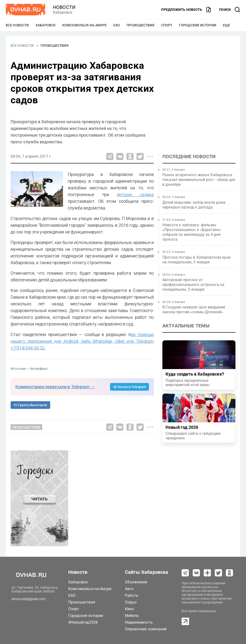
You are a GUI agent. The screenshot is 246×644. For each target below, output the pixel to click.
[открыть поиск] (230, 10)
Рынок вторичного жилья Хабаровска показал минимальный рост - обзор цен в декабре (199, 180)
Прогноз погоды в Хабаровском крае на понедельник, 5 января (197, 260)
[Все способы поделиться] (150, 157)
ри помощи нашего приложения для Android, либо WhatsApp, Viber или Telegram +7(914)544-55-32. (82, 341)
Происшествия (140, 25)
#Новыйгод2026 (83, 622)
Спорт (167, 25)
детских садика (135, 194)
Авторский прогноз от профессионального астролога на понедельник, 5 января (194, 285)
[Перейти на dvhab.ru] (25, 10)
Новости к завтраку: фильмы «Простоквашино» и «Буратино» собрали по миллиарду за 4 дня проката (192, 232)
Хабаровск (46, 25)
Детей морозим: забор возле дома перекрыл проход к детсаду (194, 205)
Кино (129, 609)
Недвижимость (139, 622)
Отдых (131, 602)
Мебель (132, 616)
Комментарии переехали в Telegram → (55, 387)
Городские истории (198, 25)
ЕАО (117, 25)
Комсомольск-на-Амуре (84, 25)
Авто (129, 589)
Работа (132, 595)
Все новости (17, 25)
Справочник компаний (146, 629)
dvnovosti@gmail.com (28, 599)
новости (64, 7)
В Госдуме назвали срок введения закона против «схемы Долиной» (194, 310)
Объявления (136, 582)
